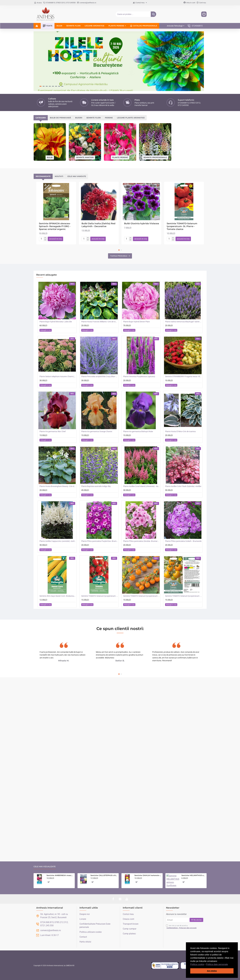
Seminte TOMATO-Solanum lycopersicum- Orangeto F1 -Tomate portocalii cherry (141, 552)
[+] (45, 194)
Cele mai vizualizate (45, 867)
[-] (45, 196)
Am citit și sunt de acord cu (182, 927)
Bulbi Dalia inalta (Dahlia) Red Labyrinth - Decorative (98, 181)
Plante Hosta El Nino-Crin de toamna (180, 387)
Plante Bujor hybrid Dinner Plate (136, 278)
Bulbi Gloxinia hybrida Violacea (142, 180)
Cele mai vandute (77, 132)
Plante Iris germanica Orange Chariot (97, 387)
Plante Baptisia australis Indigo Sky (96, 442)
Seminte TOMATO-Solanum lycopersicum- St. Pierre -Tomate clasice (182, 182)
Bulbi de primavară (60, 74)
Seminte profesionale (155, 113)
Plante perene (120, 113)
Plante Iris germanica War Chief (53, 387)
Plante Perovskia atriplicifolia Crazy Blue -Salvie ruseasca (100, 333)
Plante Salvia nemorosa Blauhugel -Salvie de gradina (183, 278)
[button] (229, 965)
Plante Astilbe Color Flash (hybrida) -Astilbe (183, 442)
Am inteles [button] (212, 971)
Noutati (59, 132)
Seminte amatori (85, 113)
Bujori (79, 74)
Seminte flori (94, 74)
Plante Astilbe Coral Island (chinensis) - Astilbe (141, 442)
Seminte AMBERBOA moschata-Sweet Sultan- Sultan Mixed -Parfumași (60, 875)
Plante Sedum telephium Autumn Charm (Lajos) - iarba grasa (58, 333)
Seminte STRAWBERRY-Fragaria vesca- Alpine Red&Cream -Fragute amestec (183, 333)
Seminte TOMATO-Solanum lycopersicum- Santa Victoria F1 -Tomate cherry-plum (100, 552)
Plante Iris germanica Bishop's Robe (138, 387)
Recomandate (43, 132)
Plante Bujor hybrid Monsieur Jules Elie (56, 278)
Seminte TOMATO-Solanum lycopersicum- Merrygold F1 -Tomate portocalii (183, 552)
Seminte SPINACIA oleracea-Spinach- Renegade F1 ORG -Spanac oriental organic (55, 182)
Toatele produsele (119, 212)
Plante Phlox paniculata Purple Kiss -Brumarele (100, 497)
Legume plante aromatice (131, 74)
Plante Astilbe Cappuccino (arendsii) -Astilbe (58, 497)
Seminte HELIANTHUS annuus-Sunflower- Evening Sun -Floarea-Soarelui (193, 875)
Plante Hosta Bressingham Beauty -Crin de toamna (58, 442)
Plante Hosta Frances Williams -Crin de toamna (100, 278)
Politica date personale (217, 964)
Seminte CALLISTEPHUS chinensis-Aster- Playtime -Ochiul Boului (104, 875)
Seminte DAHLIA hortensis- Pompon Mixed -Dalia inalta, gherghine (148, 875)
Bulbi (50, 113)
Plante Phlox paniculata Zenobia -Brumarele (141, 497)
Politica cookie (197, 964)
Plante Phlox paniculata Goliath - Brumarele (183, 497)
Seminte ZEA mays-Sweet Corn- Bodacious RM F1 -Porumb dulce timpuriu (58, 552)
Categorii (41, 74)
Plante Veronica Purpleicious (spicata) (139, 333)
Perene (109, 74)
